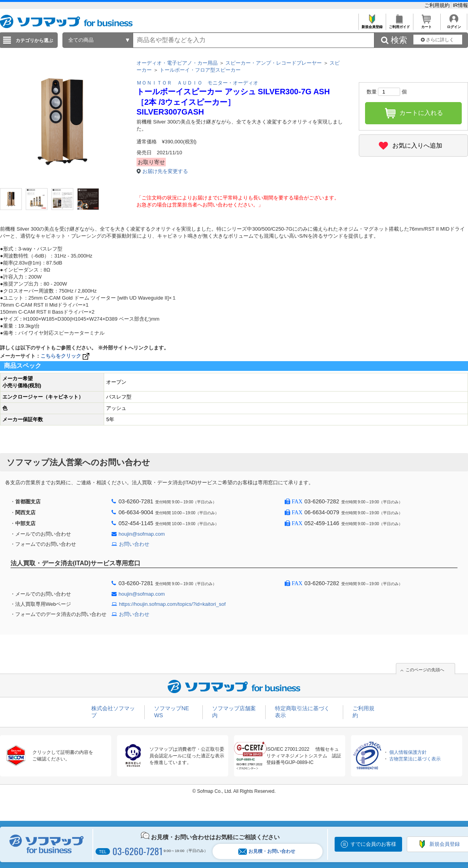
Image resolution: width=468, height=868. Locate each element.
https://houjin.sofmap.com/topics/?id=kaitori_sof (172, 604)
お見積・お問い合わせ (267, 851)
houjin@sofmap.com (142, 534)
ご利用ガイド (399, 25)
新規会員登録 (372, 25)
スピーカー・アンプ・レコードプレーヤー (274, 63)
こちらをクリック (66, 356)
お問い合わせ (134, 544)
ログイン (454, 25)
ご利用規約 (438, 5)
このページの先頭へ (425, 670)
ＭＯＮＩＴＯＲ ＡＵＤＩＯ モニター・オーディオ (197, 83)
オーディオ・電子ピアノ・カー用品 (177, 63)
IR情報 (460, 5)
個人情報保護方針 (408, 752)
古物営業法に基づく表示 (415, 759)
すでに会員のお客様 (373, 844)
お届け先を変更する (165, 171)
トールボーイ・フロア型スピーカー (200, 70)
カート (426, 25)
